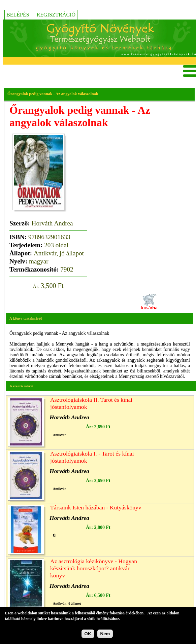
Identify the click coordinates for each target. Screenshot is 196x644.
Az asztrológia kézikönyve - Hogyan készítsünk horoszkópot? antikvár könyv (94, 568)
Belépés (18, 15)
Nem (105, 635)
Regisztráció (56, 15)
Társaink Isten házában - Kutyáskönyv (96, 507)
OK (88, 635)
